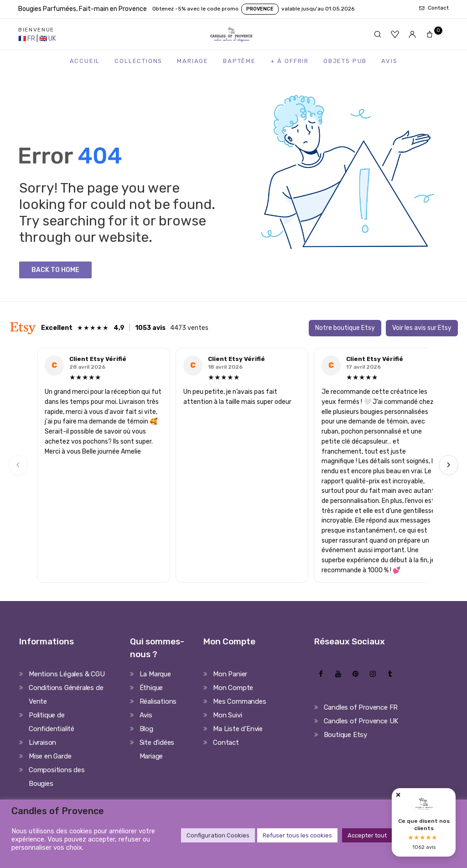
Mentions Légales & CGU (67, 674)
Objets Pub (345, 61)
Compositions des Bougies (57, 777)
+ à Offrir (290, 61)
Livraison (42, 743)
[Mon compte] (412, 34)
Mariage (193, 61)
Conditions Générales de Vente (66, 695)
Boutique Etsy (345, 735)
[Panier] (432, 34)
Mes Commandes (239, 701)
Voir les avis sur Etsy (422, 328)
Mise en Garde (50, 756)
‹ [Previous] (18, 465)
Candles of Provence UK (361, 721)
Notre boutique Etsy (345, 328)
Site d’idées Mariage (157, 749)
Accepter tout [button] (367, 835)
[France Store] (27, 39)
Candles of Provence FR (361, 707)
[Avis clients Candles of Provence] (424, 822)
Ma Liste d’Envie (238, 729)
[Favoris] (395, 34)
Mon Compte (233, 688)
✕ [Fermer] (398, 795)
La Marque (155, 674)
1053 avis (150, 328)
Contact (226, 743)
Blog (146, 729)
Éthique (151, 688)
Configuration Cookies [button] (218, 835)
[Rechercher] (378, 34)
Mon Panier (230, 674)
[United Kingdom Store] (48, 39)
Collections (138, 61)
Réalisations (158, 701)
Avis (389, 61)
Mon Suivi (227, 715)
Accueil (85, 61)
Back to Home (55, 270)
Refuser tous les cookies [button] (297, 835)
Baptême (239, 61)
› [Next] (449, 465)
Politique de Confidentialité (52, 722)
